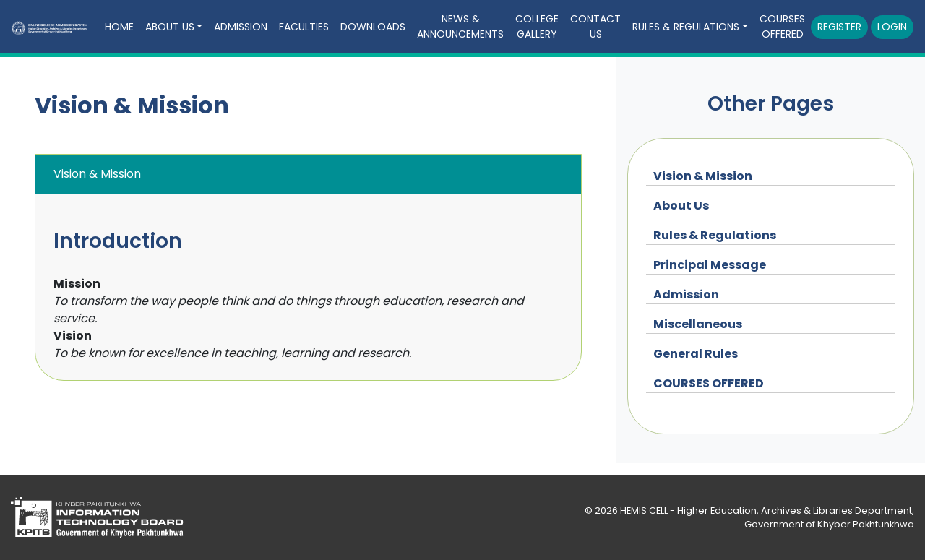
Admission (241, 27)
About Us (681, 206)
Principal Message (710, 265)
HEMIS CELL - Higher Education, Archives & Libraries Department (766, 511)
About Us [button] (170, 27)
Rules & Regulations (715, 235)
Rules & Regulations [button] (686, 27)
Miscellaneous (698, 324)
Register (839, 27)
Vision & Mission (703, 176)
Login (892, 27)
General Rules (696, 354)
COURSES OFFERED (782, 26)
